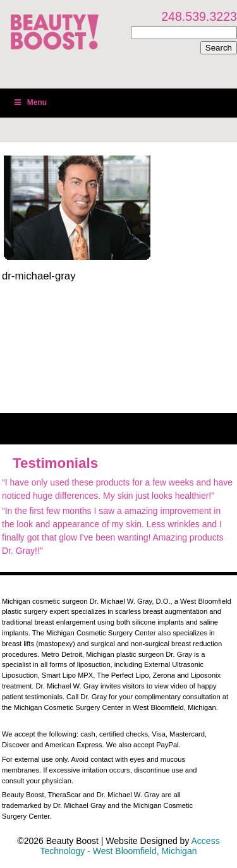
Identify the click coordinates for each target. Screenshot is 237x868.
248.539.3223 (199, 16)
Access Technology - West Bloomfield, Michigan (130, 846)
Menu (30, 102)
